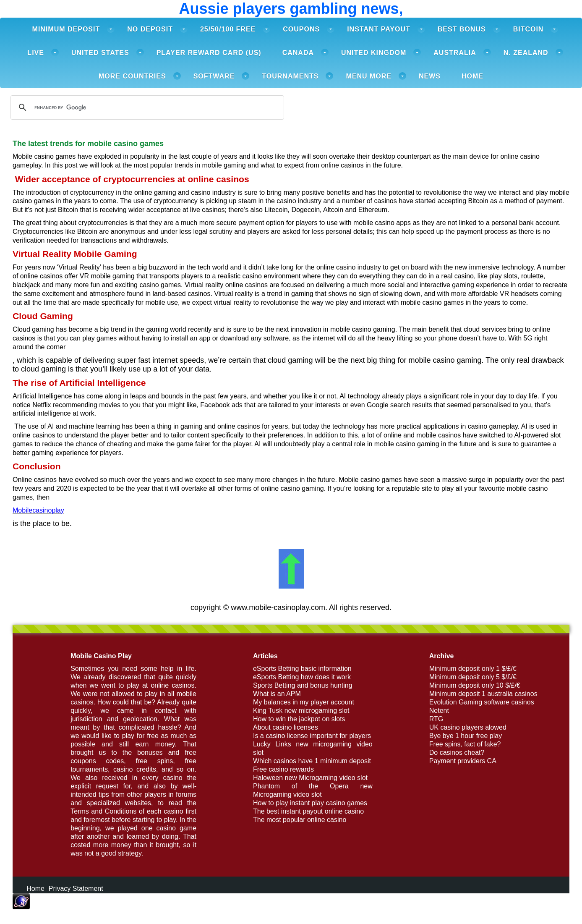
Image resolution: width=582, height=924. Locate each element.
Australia (455, 53)
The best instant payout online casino (308, 811)
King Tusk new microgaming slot (301, 711)
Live (36, 53)
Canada (298, 53)
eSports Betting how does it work (302, 677)
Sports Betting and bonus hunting (303, 685)
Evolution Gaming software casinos (482, 702)
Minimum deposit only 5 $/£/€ (473, 677)
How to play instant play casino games (310, 803)
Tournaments (290, 76)
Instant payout (379, 29)
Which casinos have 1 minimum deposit (312, 761)
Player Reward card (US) (209, 53)
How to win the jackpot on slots (299, 719)
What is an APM (277, 694)
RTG (436, 719)
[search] (146, 107)
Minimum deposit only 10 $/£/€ (475, 685)
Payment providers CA (463, 761)
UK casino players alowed (468, 727)
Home (472, 76)
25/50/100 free (228, 29)
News (430, 76)
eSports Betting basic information (302, 669)
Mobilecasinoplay (38, 510)
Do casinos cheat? (457, 753)
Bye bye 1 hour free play (466, 736)
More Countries (132, 76)
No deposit (150, 29)
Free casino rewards (283, 769)
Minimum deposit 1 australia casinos (483, 694)
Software (214, 76)
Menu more (369, 76)
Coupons (301, 29)
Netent (439, 711)
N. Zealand (526, 53)
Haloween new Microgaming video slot (310, 778)
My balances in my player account (304, 702)
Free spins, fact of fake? (465, 744)
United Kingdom (374, 53)
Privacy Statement (76, 889)
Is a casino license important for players (312, 736)
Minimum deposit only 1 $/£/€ (473, 669)
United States (100, 53)
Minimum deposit (66, 29)
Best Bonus (462, 29)
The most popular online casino (300, 820)
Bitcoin (528, 29)
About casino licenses (286, 727)
